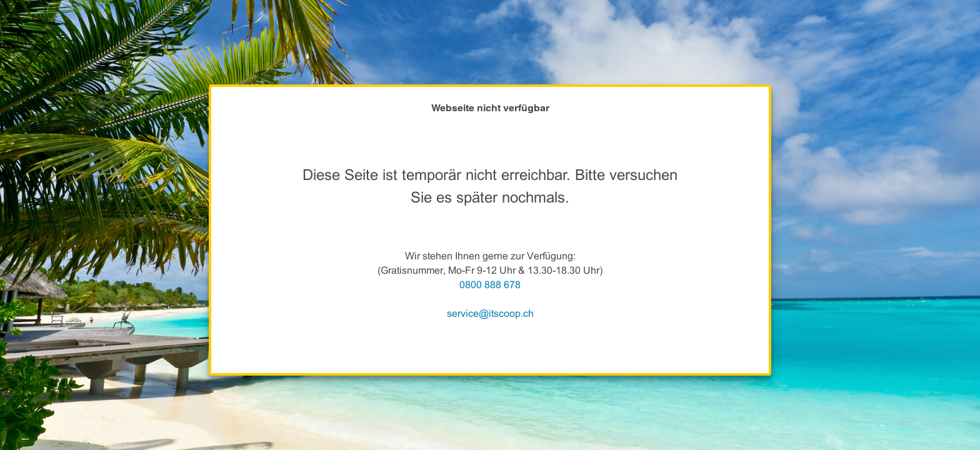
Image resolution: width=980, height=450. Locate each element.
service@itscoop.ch (490, 313)
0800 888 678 (490, 285)
